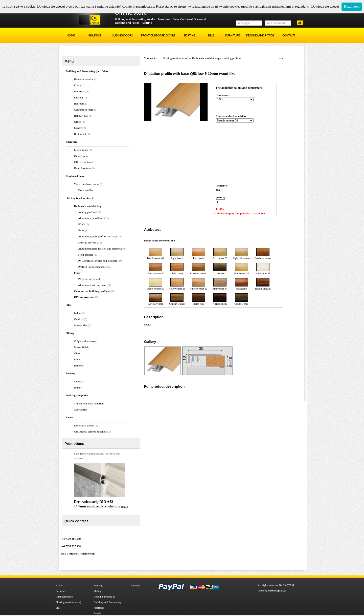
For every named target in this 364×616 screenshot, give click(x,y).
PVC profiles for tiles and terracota (98, 261)
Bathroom (80, 91)
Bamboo (79, 365)
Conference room (84, 110)
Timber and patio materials (89, 403)
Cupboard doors (65, 597)
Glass (77, 353)
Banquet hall (81, 116)
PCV (81, 224)
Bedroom (79, 104)
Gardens (79, 128)
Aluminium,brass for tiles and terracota (100, 249)
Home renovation (84, 79)
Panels (97, 613)
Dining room (81, 156)
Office (78, 122)
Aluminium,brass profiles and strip (98, 236)
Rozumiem (352, 6)
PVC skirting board (89, 279)
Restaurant (80, 134)
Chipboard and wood (86, 341)
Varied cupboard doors (87, 184)
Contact (136, 585)
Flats (77, 85)
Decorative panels (84, 425)
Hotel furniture (82, 168)
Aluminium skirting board (93, 285)
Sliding (98, 591)
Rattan (78, 359)
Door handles (86, 190)
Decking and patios (104, 597)
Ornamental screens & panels (90, 432)
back (280, 58)
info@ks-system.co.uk (82, 553)
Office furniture (83, 162)
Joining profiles (87, 212)
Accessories (81, 325)
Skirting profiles (88, 242)
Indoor (78, 313)
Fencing (98, 585)
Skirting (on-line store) (176, 58)
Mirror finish (81, 347)
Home (59, 585)
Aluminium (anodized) (91, 218)
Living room (81, 150)
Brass (81, 230)
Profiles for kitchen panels (93, 267)
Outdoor (79, 319)
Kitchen (78, 97)
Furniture (61, 591)
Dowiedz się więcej (325, 6)
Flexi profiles (86, 255)
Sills (58, 608)
